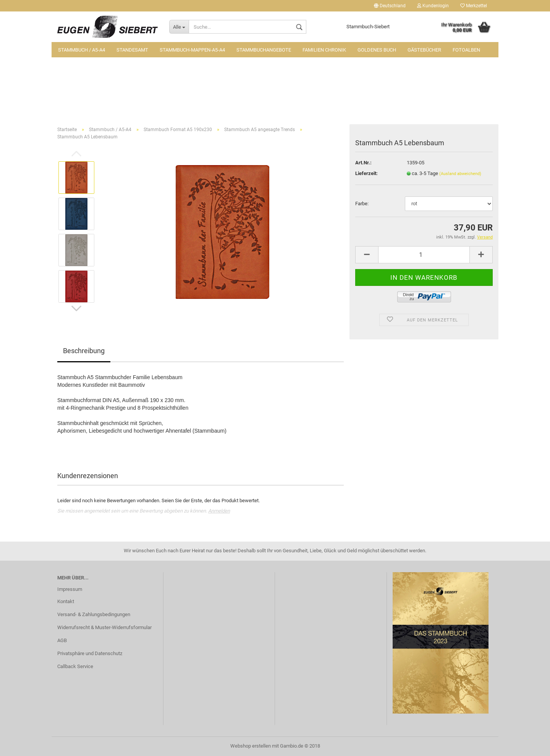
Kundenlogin (433, 6)
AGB (62, 640)
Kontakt (66, 601)
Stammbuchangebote (264, 50)
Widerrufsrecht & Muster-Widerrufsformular (104, 627)
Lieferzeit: (366, 173)
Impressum (70, 589)
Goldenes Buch (377, 50)
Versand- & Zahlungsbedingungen (94, 614)
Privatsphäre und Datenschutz (90, 653)
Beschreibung (84, 351)
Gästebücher (424, 50)
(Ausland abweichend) (460, 174)
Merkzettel (474, 6)
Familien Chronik (324, 50)
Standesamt (132, 50)
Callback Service (75, 666)
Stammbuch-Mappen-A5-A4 (192, 50)
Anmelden (219, 511)
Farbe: (362, 204)
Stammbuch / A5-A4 (82, 50)
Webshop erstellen (251, 746)
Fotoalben (466, 50)
